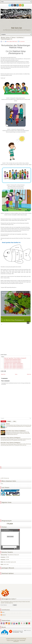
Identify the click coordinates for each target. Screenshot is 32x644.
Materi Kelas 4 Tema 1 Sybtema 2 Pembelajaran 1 (14, 364)
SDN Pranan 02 (16, 641)
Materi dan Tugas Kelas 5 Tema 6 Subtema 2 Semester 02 (15, 358)
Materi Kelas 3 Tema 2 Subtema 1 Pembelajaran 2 (16, 431)
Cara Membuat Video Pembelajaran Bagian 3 (13, 360)
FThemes (12, 640)
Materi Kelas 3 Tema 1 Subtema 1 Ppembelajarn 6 (12, 38)
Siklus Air (8, 424)
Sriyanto (18, 640)
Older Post (29, 374)
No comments (22, 41)
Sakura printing (4, 555)
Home (16, 374)
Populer (3, 421)
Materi (11, 41)
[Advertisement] (11, 456)
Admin (2, 562)
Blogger (25, 639)
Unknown (4, 615)
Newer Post (3, 374)
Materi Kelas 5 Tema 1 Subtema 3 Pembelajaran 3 (14, 366)
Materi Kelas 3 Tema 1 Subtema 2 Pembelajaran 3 (11, 438)
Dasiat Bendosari (23, 640)
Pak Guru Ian (17, 28)
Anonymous (3, 557)
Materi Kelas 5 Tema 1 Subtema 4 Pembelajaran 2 (14, 365)
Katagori (9, 421)
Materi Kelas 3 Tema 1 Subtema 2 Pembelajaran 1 (11, 443)
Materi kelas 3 (15, 41)
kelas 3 (8, 41)
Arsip (14, 421)
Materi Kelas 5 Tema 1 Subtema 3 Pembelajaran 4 (14, 368)
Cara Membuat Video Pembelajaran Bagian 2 (13, 361)
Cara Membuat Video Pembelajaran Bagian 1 (13, 362)
